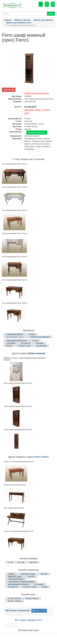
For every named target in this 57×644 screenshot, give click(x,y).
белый (45, 587)
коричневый (41, 346)
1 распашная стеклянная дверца (21, 582)
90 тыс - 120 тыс (15, 601)
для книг (31, 576)
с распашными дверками (40, 337)
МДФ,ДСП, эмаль (15, 576)
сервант (11, 574)
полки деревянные (16, 579)
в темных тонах (24, 346)
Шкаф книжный (36, 353)
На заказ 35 (13, 587)
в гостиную (11, 343)
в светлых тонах (30, 587)
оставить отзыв (39, 611)
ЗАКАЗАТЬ (9, 90)
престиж (44, 574)
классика (40, 343)
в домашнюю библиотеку (17, 341)
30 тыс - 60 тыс (14, 598)
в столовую (39, 584)
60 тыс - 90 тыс (32, 598)
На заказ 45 (26, 343)
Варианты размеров (37, 133)
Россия (9, 346)
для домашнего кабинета (18, 584)
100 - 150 (33, 562)
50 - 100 (21, 562)
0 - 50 (10, 562)
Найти (51, 14)
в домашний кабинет (15, 334)
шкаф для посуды (28, 574)
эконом (32, 334)
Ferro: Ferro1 (42, 457)
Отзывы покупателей (18, 611)
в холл (35, 341)
